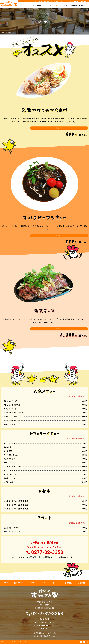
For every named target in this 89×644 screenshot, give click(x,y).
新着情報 (74, 5)
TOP (33, 5)
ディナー (58, 5)
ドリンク (66, 5)
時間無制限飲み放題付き (44, 636)
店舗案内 (82, 5)
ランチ (50, 5)
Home (3, 33)
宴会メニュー (41, 5)
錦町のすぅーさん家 (8, 642)
